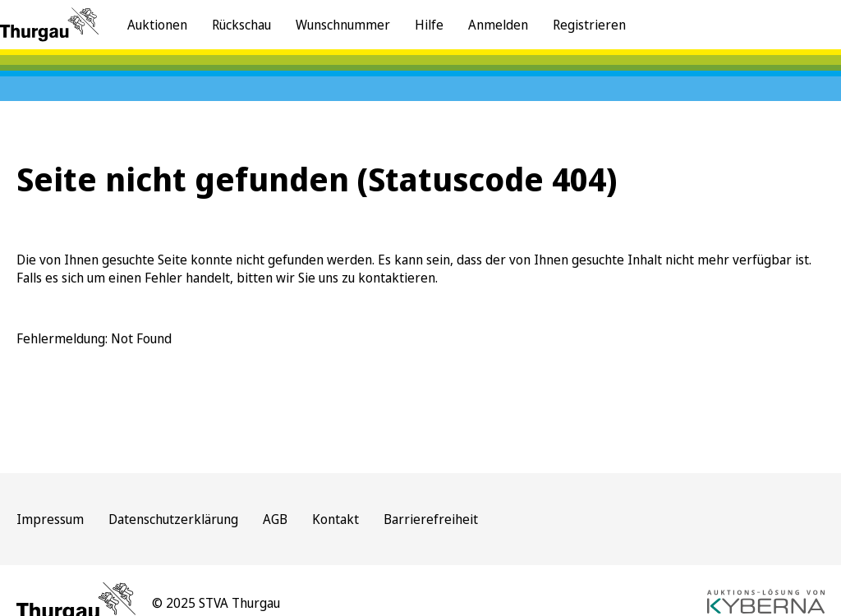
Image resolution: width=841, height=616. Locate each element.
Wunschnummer (343, 25)
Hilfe (429, 25)
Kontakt (335, 519)
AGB (275, 519)
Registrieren (589, 25)
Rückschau (241, 25)
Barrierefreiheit (431, 519)
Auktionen (157, 25)
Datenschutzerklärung (173, 519)
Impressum (50, 519)
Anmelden (498, 25)
